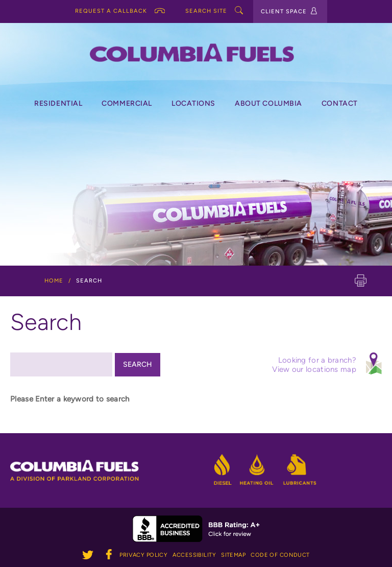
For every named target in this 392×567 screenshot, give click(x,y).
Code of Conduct (280, 555)
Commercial (127, 103)
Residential (58, 103)
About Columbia (268, 103)
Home (54, 281)
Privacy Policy (143, 555)
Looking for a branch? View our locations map (326, 363)
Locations (193, 103)
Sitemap (233, 555)
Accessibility (194, 555)
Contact (340, 103)
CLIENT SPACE (289, 11)
